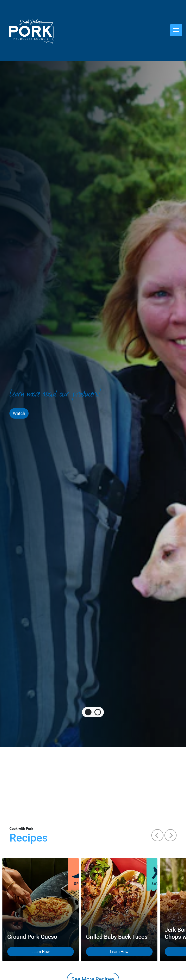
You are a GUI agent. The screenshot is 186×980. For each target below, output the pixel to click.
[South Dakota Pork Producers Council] (31, 30)
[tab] (88, 712)
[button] (157, 835)
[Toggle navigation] (176, 30)
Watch (19, 413)
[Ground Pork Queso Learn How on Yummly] (41, 910)
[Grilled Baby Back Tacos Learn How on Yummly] (119, 910)
